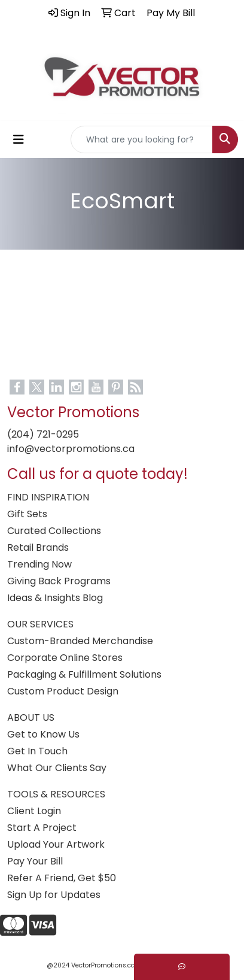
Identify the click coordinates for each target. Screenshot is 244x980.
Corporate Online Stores (65, 658)
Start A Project (42, 828)
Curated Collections (54, 531)
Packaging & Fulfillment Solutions (84, 674)
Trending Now (39, 564)
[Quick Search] (142, 139)
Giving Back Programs (59, 581)
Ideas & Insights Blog (55, 598)
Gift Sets (27, 514)
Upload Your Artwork (56, 844)
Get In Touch (37, 751)
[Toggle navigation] (19, 139)
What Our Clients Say (57, 768)
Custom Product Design (63, 691)
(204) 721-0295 (43, 434)
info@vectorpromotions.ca (71, 449)
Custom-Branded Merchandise (80, 641)
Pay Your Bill (35, 861)
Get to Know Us (43, 734)
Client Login (34, 811)
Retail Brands (38, 547)
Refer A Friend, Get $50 (62, 878)
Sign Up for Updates (54, 895)
